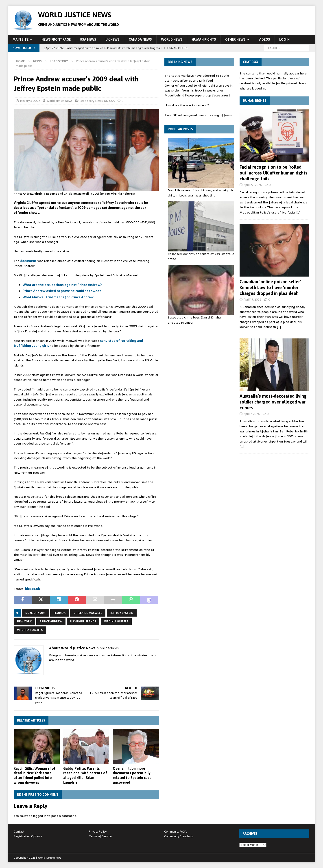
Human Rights (204, 39)
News (37, 61)
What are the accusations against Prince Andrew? (62, 285)
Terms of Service (100, 836)
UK (106, 101)
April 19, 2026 (252, 300)
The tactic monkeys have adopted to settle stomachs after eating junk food (197, 78)
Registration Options (28, 836)
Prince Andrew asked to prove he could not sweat (62, 291)
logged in (40, 816)
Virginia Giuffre (116, 622)
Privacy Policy (98, 832)
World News (172, 39)
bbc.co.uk (33, 589)
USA (112, 101)
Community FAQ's (176, 832)
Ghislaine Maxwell (88, 613)
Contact (19, 832)
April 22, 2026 (253, 185)
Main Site (21, 39)
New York (24, 622)
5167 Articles (109, 648)
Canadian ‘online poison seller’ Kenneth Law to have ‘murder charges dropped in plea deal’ (270, 287)
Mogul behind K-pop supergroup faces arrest (197, 95)
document (28, 261)
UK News (112, 39)
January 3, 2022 (30, 101)
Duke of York (35, 613)
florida (60, 613)
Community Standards (179, 836)
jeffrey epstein (122, 613)
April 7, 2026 (252, 414)
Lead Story (87, 101)
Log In (284, 39)
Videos (264, 39)
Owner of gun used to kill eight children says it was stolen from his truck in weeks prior (199, 88)
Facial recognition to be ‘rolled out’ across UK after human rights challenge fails (273, 173)
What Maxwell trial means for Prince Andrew (58, 297)
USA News (88, 39)
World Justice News (59, 101)
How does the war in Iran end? (187, 105)
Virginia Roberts (30, 630)
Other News (235, 39)
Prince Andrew (51, 622)
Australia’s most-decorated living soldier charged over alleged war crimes (273, 402)
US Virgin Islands (83, 622)
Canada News (140, 39)
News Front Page (56, 39)
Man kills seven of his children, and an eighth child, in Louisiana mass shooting (200, 193)
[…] (298, 212)
